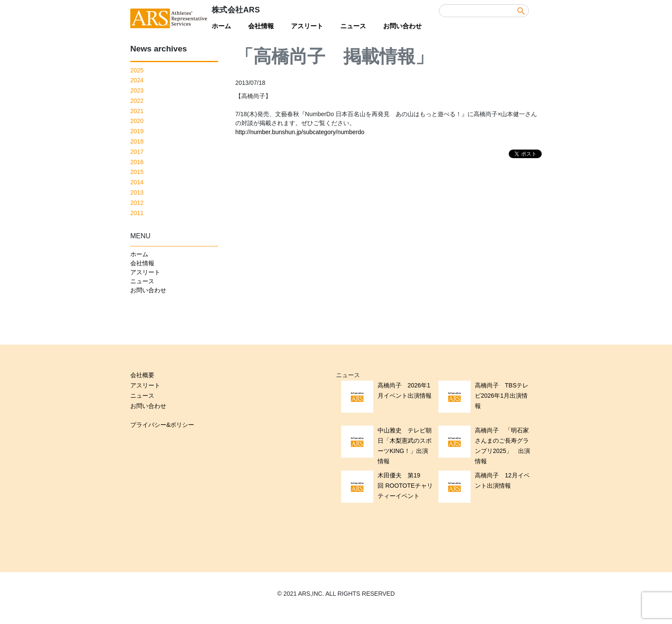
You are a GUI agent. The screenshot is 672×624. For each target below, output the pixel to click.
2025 (137, 70)
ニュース (353, 26)
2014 (137, 182)
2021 (137, 111)
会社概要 (142, 375)
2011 (137, 213)
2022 (137, 101)
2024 (137, 80)
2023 (137, 90)
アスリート (307, 26)
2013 (137, 192)
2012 (137, 203)
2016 (137, 162)
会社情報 (261, 26)
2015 (137, 172)
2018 (137, 141)
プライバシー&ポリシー (162, 425)
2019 (137, 131)
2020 (137, 121)
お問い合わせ (402, 26)
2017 (137, 152)
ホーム (221, 26)
